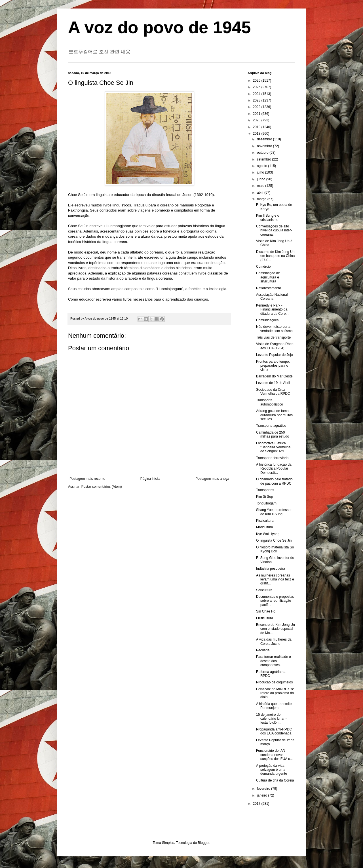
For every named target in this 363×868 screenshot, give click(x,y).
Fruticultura (265, 618)
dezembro (265, 139)
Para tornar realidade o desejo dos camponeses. (274, 661)
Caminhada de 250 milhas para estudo (273, 434)
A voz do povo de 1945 (160, 27)
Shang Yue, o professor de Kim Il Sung (274, 512)
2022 (257, 107)
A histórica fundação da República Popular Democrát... (274, 469)
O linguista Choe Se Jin (274, 540)
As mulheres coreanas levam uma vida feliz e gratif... (275, 579)
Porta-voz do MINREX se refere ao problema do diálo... (275, 693)
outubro (263, 153)
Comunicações (267, 320)
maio (261, 186)
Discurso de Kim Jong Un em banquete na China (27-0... (275, 256)
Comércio (263, 267)
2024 (257, 94)
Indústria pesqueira (271, 569)
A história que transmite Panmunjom (274, 706)
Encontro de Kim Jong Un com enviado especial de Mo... (276, 629)
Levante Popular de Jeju (274, 355)
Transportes (265, 490)
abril (261, 193)
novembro (265, 146)
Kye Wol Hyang (268, 534)
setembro (264, 159)
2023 (257, 100)
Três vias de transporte (273, 337)
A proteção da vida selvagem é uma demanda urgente (272, 770)
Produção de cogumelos (274, 682)
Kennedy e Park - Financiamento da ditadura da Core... (272, 310)
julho (261, 172)
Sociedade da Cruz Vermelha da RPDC (273, 392)
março (262, 199)
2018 (257, 134)
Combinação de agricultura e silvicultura (268, 277)
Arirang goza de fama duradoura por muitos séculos (274, 415)
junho (262, 179)
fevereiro (264, 789)
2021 (257, 114)
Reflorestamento (269, 288)
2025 (257, 87)
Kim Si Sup (264, 497)
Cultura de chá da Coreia (275, 780)
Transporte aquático (271, 426)
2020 (257, 120)
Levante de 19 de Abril (273, 383)
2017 (257, 804)
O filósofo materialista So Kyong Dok (275, 549)
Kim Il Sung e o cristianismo (268, 217)
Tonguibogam (266, 503)
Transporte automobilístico (270, 402)
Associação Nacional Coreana (272, 297)
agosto (262, 166)
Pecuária (263, 650)
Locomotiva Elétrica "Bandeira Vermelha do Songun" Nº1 (273, 447)
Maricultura (264, 527)
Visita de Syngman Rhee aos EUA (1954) (275, 346)
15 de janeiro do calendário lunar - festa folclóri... (271, 719)
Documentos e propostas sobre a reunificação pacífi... (275, 601)
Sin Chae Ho (266, 611)
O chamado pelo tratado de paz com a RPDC (274, 481)
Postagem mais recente (87, 479)
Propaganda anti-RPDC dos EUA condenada (274, 731)
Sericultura (264, 590)
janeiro (262, 795)
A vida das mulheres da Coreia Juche (274, 641)
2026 (257, 81)
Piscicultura (265, 521)
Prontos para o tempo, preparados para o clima (273, 366)
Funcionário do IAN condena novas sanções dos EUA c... (274, 755)
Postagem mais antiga (212, 479)
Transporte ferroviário (272, 458)
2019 (257, 127)
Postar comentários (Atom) (102, 487)
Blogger (204, 843)
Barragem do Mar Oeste (274, 376)
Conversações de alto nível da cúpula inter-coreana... (274, 230)
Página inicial (150, 479)
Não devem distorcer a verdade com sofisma (274, 329)
